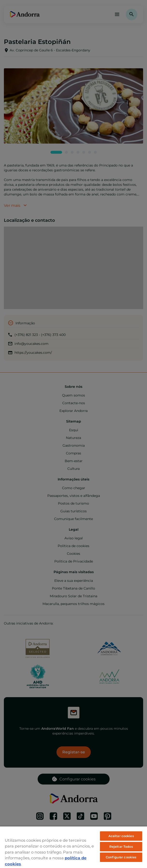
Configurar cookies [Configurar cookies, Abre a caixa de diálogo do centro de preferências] (121, 857)
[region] (73, 847)
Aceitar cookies (121, 836)
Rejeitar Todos (121, 847)
